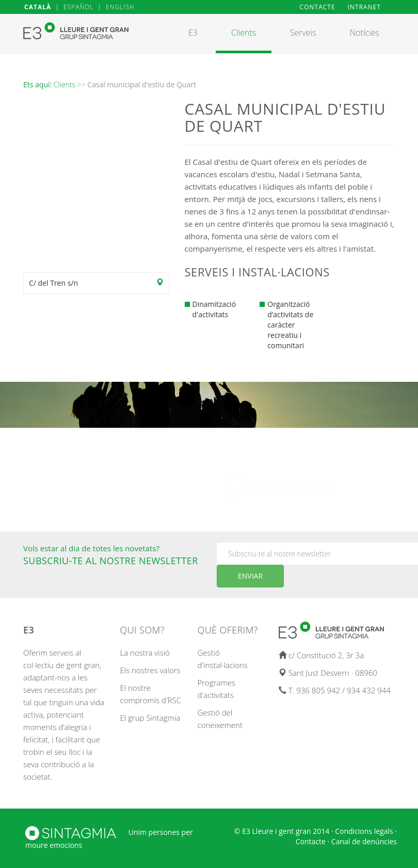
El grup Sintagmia (150, 718)
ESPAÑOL (78, 7)
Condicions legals (364, 831)
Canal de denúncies (364, 841)
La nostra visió (145, 653)
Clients (65, 84)
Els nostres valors (150, 670)
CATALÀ (38, 7)
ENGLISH (120, 7)
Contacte (311, 841)
